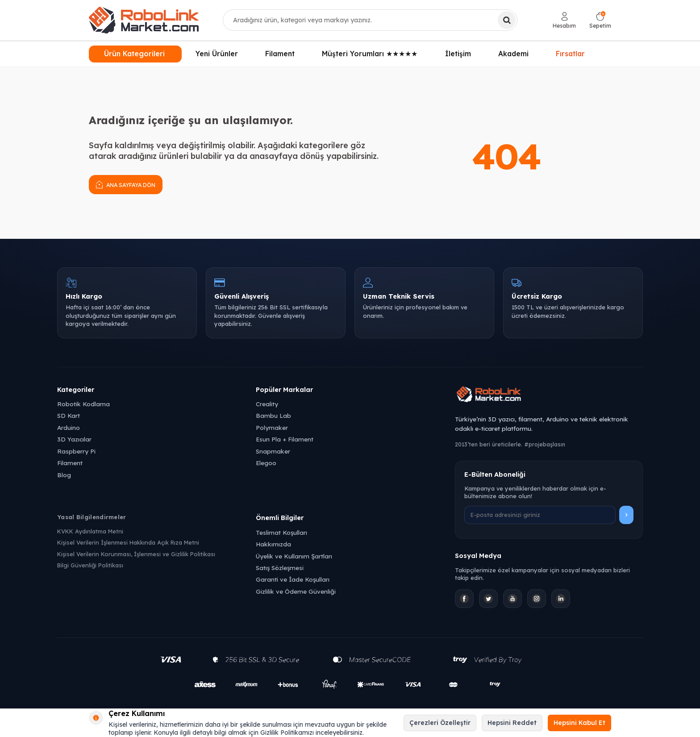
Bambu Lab (273, 415)
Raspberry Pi (76, 451)
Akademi (513, 54)
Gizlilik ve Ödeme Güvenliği (296, 591)
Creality (267, 404)
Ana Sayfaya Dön (126, 184)
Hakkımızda (273, 544)
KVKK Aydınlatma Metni (90, 531)
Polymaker (272, 427)
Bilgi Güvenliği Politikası (90, 565)
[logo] (144, 20)
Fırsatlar (571, 54)
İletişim (458, 54)
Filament (280, 54)
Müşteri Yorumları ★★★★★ (370, 54)
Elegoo (266, 463)
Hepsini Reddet (512, 723)
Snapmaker (273, 451)
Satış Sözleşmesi (280, 568)
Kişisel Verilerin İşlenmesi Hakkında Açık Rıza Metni (128, 542)
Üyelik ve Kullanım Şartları (294, 556)
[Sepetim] (600, 20)
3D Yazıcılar (74, 439)
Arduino (69, 427)
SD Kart (69, 415)
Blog (64, 475)
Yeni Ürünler (217, 54)
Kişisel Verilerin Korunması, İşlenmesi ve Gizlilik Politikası (136, 554)
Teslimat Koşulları (281, 532)
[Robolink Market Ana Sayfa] (549, 396)
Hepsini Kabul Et (579, 723)
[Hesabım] (564, 20)
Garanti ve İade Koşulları (293, 579)
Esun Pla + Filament (285, 439)
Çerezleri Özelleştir (440, 723)
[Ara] (507, 20)
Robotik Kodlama (83, 404)
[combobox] (370, 20)
